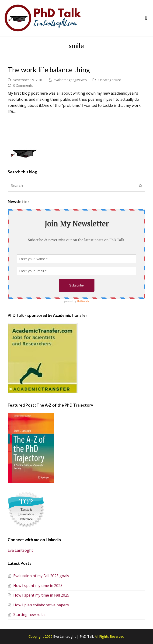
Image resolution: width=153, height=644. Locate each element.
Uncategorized (110, 80)
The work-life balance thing (49, 70)
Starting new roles (27, 615)
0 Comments (23, 85)
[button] (146, 18)
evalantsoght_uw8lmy (70, 80)
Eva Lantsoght (20, 550)
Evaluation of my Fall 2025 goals (38, 576)
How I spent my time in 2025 (35, 586)
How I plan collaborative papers (38, 605)
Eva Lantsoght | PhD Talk (74, 636)
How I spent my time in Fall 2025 (38, 595)
